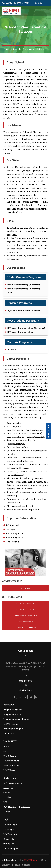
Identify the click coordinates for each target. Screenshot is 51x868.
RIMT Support (10, 834)
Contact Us (7, 3)
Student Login (10, 825)
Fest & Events (10, 756)
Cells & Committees (13, 783)
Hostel (6, 746)
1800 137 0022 (23, 3)
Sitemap (26, 865)
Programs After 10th (26, 604)
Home (7, 49)
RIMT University (32, 860)
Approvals (8, 788)
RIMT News (9, 770)
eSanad (7, 812)
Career (6, 793)
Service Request (11, 848)
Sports (6, 751)
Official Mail (9, 839)
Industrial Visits (11, 765)
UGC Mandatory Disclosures (17, 807)
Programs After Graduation (26, 615)
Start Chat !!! (40, 3)
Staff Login (9, 829)
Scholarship (9, 733)
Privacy (6, 865)
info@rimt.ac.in (26, 690)
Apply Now (26, 588)
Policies (7, 797)
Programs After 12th (26, 610)
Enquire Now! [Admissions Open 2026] (49, 431)
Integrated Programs (26, 627)
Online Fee (9, 844)
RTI (5, 802)
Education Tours (11, 761)
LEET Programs (26, 621)
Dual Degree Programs (14, 729)
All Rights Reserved (11, 860)
